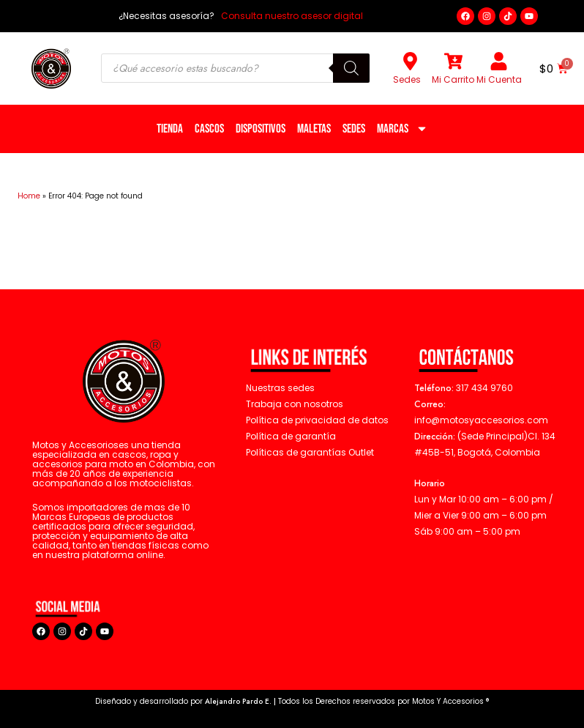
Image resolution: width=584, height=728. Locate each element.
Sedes (407, 79)
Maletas (314, 129)
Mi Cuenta (499, 79)
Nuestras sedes (280, 388)
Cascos (209, 129)
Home (29, 196)
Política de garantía (291, 436)
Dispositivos (261, 129)
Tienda (170, 129)
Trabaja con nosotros (295, 404)
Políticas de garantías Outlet (310, 452)
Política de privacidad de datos (317, 420)
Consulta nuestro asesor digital (291, 16)
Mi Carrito (453, 79)
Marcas (403, 129)
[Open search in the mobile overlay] (235, 68)
